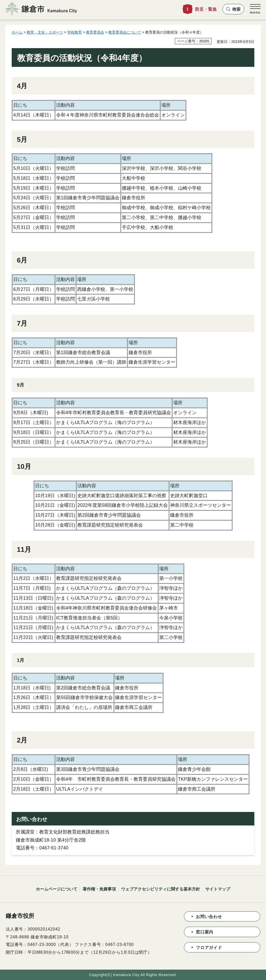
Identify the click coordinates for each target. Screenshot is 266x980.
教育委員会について (125, 32)
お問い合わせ (209, 917)
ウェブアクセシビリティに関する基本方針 (161, 889)
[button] (233, 9)
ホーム (17, 32)
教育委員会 (95, 32)
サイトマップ (218, 889)
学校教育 (75, 32)
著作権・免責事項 (99, 889)
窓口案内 (205, 932)
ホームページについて (57, 889)
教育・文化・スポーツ (45, 32)
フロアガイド (209, 948)
